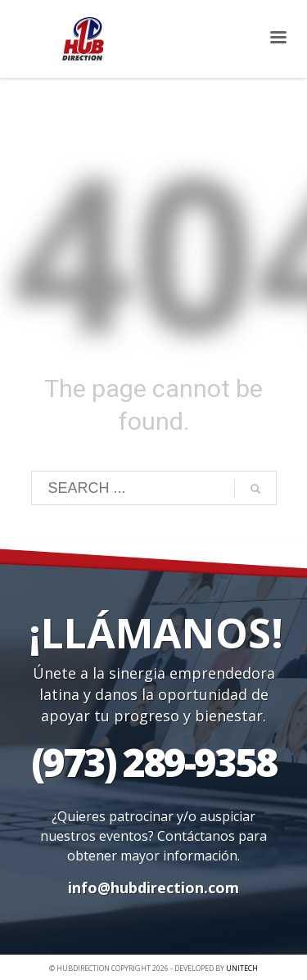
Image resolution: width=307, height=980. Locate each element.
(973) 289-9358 (153, 762)
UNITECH (242, 968)
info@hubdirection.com (153, 887)
